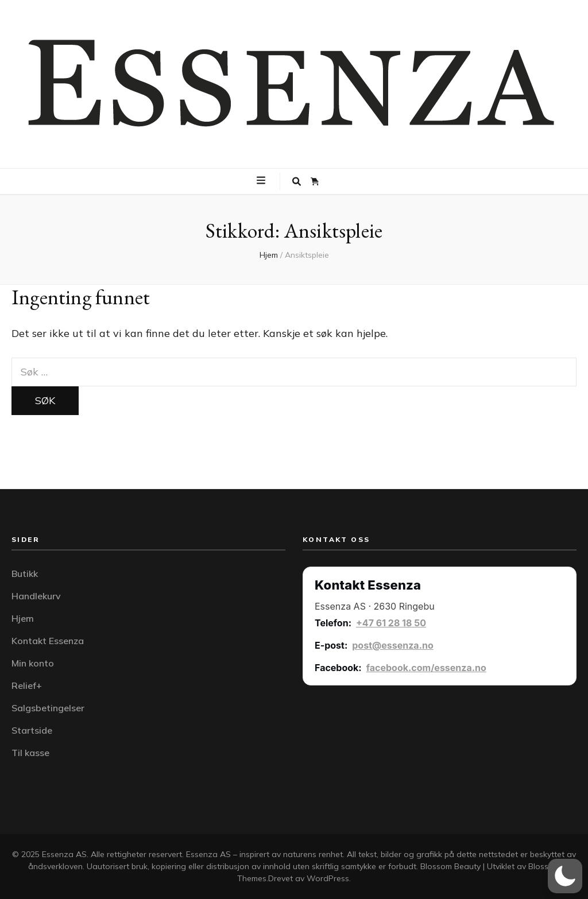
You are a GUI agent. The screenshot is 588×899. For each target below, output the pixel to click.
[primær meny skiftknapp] (262, 181)
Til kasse (30, 753)
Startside (32, 730)
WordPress (328, 878)
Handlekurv (36, 596)
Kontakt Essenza (48, 641)
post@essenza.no (393, 645)
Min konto (33, 663)
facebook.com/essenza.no (426, 668)
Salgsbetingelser (48, 708)
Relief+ (27, 685)
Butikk (25, 573)
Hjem (23, 618)
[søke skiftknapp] (297, 181)
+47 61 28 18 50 (391, 623)
